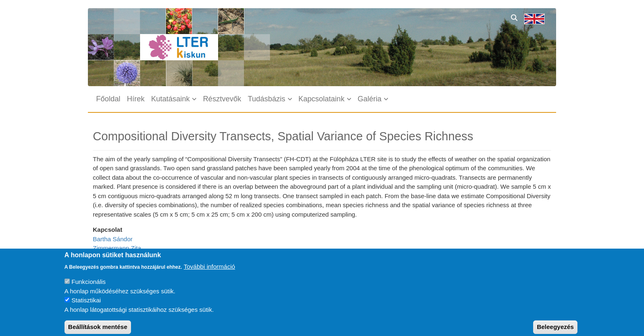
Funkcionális (89, 287)
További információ (209, 271)
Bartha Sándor (113, 239)
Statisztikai (86, 305)
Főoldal (108, 99)
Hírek (136, 99)
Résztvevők (222, 99)
